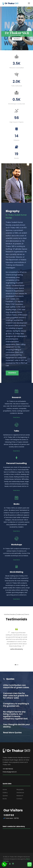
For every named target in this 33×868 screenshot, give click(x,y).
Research (20, 796)
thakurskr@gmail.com (10, 772)
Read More (17, 39)
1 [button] (15, 665)
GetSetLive (20, 793)
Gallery (5, 793)
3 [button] (18, 665)
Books (5, 799)
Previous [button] (4, 647)
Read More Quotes (12, 733)
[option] (16, 639)
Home (5, 790)
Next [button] (29, 647)
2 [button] (17, 665)
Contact (19, 799)
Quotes (5, 796)
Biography (20, 790)
